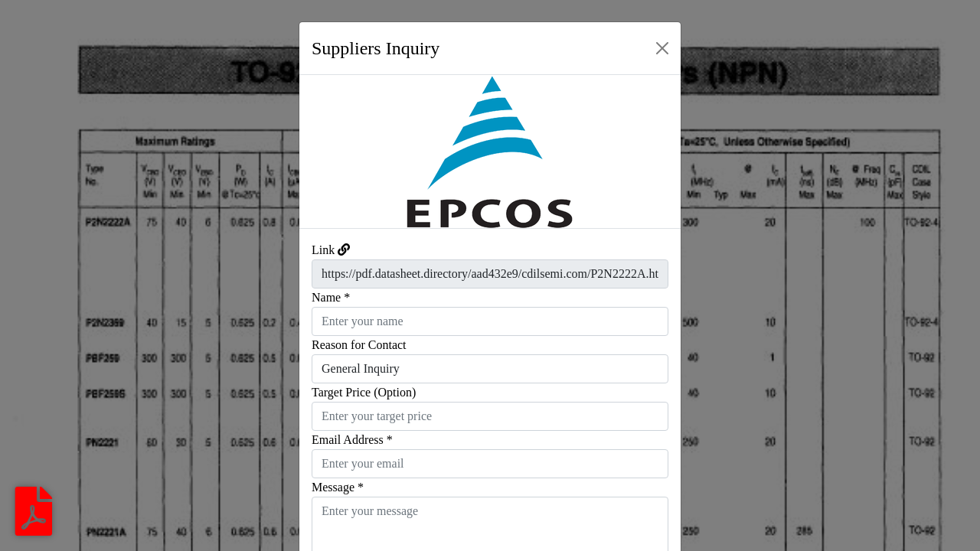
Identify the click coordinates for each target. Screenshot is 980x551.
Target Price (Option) (364, 392)
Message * (338, 487)
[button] (328, 152)
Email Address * (352, 440)
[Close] (662, 48)
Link (323, 250)
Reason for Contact (359, 345)
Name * (331, 297)
